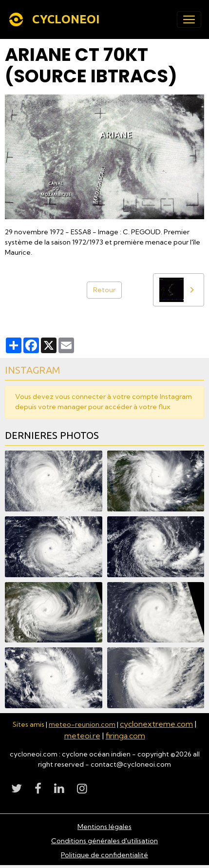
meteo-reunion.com (82, 724)
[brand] (56, 19)
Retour (104, 290)
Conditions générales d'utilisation (104, 841)
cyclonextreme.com (156, 724)
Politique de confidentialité (104, 855)
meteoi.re (82, 736)
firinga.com (125, 736)
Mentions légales (104, 827)
